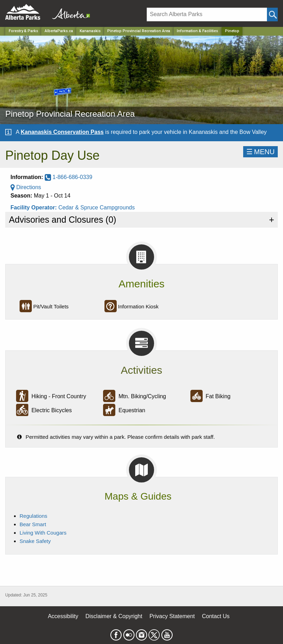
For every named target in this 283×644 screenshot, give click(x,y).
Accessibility (63, 616)
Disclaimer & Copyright (114, 616)
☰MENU (260, 152)
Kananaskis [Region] (90, 31)
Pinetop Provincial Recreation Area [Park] (139, 31)
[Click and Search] (272, 15)
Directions (26, 187)
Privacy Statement (172, 616)
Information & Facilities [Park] (197, 31)
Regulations (33, 516)
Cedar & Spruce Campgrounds (97, 207)
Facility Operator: (34, 207)
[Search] (207, 15)
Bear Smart (33, 524)
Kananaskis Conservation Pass (62, 132)
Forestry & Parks (23, 31)
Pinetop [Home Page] (232, 31)
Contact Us (216, 616)
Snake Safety (35, 541)
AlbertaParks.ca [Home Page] (59, 31)
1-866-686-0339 (68, 177)
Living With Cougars (43, 533)
